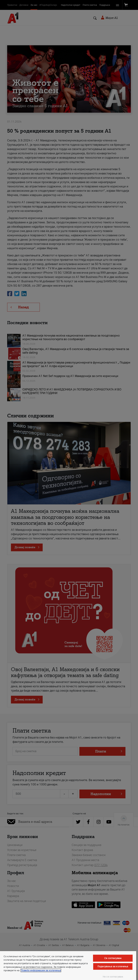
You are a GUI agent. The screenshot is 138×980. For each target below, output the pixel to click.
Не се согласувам (113, 977)
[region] (68, 966)
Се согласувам (113, 958)
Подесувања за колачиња (113, 966)
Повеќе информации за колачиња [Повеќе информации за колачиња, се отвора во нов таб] (41, 970)
